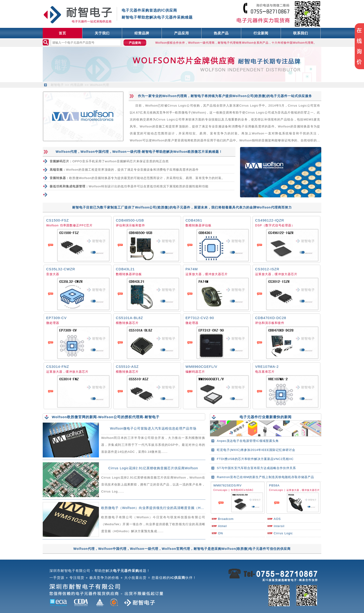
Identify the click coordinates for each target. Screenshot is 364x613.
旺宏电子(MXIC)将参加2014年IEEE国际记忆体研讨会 (256, 450)
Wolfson (52, 225)
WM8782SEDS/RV (227, 485)
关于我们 (102, 33)
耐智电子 (57, 85)
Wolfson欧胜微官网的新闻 (74, 417)
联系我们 (301, 33)
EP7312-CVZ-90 (200, 318)
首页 (62, 33)
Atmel (222, 526)
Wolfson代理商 (175, 96)
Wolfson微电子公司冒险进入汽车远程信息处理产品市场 (153, 428)
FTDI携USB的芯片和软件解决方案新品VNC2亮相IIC (255, 459)
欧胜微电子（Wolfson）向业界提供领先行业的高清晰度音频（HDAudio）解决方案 (166, 508)
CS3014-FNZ (58, 367)
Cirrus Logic (283, 533)
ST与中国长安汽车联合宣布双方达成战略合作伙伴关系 (256, 468)
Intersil (279, 526)
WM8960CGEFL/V (201, 367)
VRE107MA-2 (267, 367)
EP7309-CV (56, 318)
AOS (277, 519)
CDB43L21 (125, 269)
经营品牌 (142, 33)
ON (221, 533)
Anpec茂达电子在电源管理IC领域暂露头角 (248, 441)
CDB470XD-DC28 (271, 318)
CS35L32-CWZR (61, 269)
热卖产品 (221, 33)
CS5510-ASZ (127, 367)
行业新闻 (261, 33)
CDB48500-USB (130, 220)
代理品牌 (77, 85)
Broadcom (226, 519)
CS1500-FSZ (58, 220)
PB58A (274, 485)
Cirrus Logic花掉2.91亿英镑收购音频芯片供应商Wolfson (153, 468)
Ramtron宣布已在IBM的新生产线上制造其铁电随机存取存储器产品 (265, 477)
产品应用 (182, 33)
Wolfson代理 (100, 85)
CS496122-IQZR (270, 220)
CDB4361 (194, 220)
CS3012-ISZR (267, 269)
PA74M (192, 269)
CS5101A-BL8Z (129, 318)
